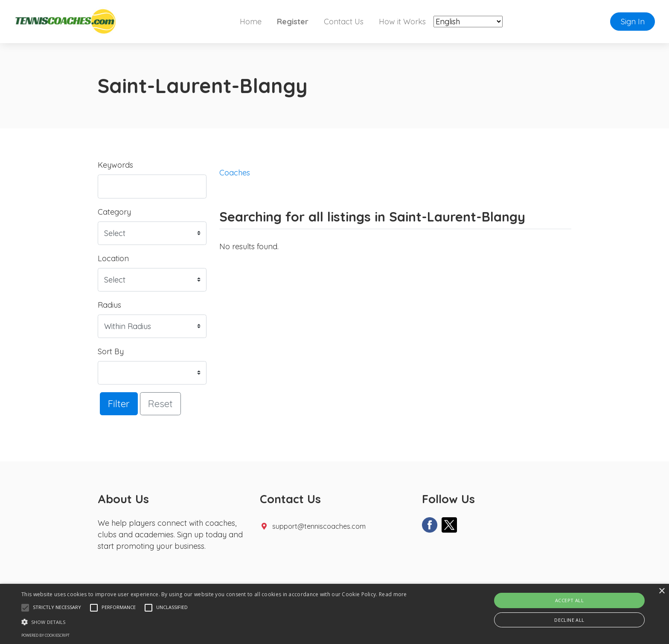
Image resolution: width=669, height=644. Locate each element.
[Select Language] (468, 22)
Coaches (235, 173)
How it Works (402, 22)
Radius (109, 305)
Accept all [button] (569, 600)
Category (114, 212)
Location (113, 258)
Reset (160, 404)
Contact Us (344, 22)
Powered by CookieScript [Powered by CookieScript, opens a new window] (45, 635)
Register (293, 22)
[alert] (334, 614)
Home (251, 22)
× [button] (662, 591)
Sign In (633, 22)
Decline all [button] (569, 620)
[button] (25, 608)
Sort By (111, 351)
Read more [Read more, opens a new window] (393, 594)
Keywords (115, 165)
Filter (119, 404)
